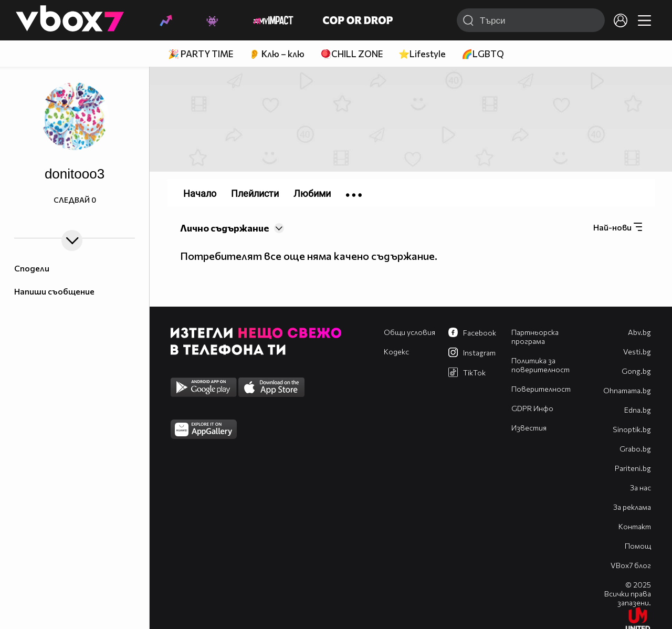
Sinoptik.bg (632, 429)
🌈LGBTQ (483, 54)
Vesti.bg (637, 352)
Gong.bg (636, 371)
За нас (640, 488)
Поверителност (541, 389)
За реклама (632, 507)
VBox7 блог (631, 565)
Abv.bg (639, 332)
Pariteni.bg (633, 468)
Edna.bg (638, 410)
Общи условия (409, 332)
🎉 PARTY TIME (201, 54)
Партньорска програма (535, 337)
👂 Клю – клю (277, 54)
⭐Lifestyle (422, 54)
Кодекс (396, 352)
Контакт (635, 526)
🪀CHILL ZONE (351, 54)
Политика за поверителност (540, 365)
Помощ (638, 546)
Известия (529, 428)
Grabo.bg (635, 449)
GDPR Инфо (532, 408)
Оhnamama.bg (627, 390)
